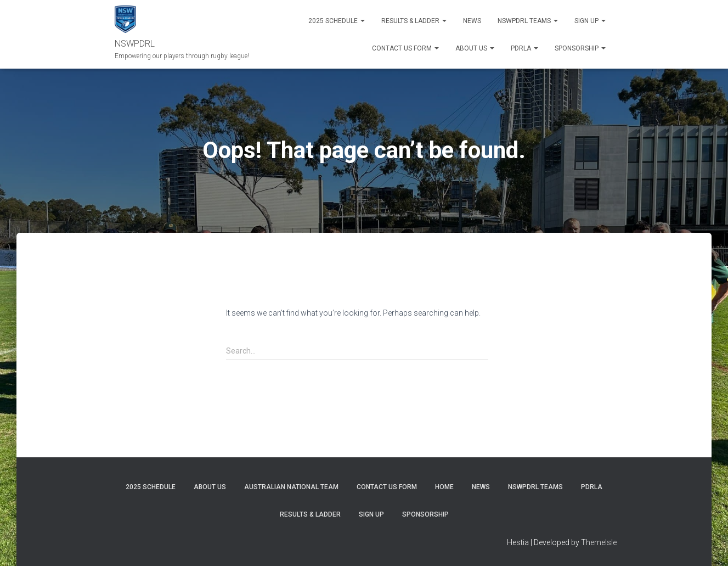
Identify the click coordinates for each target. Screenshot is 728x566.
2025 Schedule (337, 21)
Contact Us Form (405, 48)
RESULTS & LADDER (414, 21)
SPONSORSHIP (580, 48)
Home (444, 487)
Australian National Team (291, 487)
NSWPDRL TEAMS (528, 21)
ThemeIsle (599, 542)
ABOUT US (475, 48)
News (472, 21)
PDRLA (524, 48)
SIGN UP (590, 21)
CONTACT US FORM (387, 487)
